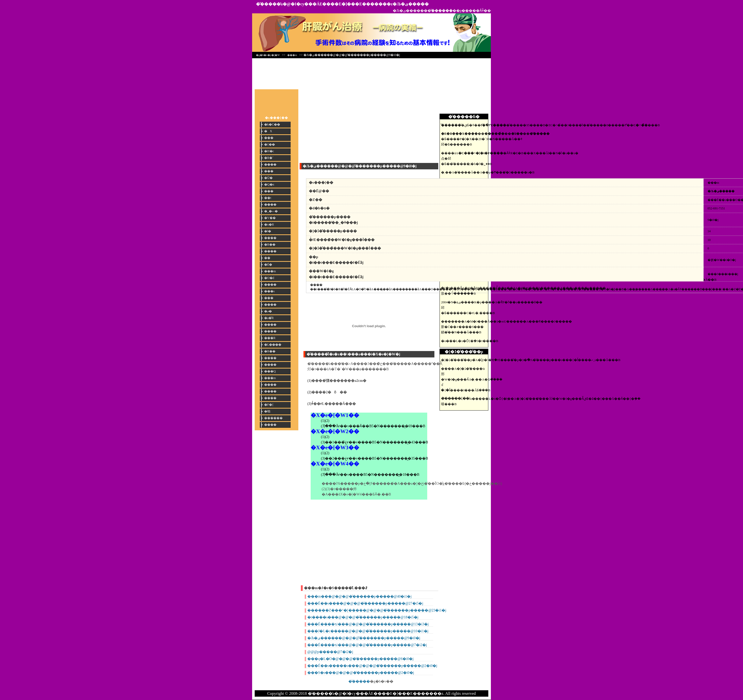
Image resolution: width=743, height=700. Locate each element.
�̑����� (359, 681)
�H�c (269, 151)
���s (269, 291)
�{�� (270, 144)
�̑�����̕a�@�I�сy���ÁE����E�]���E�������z (324, 4)
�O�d (269, 278)
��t (268, 198)
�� (267, 258)
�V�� (270, 218)
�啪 (267, 411)
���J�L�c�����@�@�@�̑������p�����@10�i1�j (368, 631)
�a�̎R (269, 318)
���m (292, 55)
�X (268, 131)
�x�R (269, 225)
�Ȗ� (268, 178)
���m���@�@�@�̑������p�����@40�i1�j (359, 596)
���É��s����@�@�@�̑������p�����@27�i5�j (365, 603)
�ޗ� (268, 311)
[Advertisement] (371, 72)
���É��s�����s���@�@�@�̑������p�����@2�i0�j (372, 666)
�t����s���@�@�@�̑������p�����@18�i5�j (363, 617)
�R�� (270, 245)
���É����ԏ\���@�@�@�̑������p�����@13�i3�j (368, 624)
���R (270, 338)
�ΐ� (268, 231)
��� (269, 138)
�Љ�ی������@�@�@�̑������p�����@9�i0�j (364, 638)
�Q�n (269, 184)
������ (273, 418)
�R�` (269, 158)
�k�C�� (272, 124)
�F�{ (269, 405)
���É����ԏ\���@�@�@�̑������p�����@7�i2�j (367, 645)
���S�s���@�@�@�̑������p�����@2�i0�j (361, 673)
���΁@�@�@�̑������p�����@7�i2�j (330, 652)
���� (270, 164)
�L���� (273, 345)
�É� (268, 265)
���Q (270, 371)
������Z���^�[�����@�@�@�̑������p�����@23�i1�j (377, 610)
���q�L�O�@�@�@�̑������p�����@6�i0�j (360, 659)
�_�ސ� (271, 211)
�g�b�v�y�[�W (268, 55)
